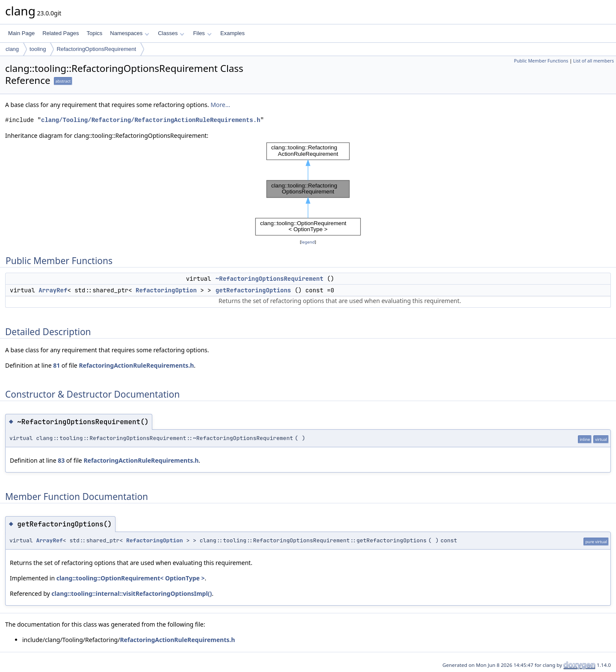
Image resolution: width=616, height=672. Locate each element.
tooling (38, 49)
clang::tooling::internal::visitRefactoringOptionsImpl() (132, 593)
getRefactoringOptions (253, 290)
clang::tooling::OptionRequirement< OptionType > (131, 578)
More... (220, 105)
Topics (94, 33)
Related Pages (61, 33)
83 (61, 460)
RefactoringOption (166, 290)
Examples (232, 33)
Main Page (21, 33)
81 (56, 365)
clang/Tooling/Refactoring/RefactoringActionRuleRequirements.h (151, 120)
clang (12, 49)
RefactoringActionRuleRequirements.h (136, 365)
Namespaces (129, 33)
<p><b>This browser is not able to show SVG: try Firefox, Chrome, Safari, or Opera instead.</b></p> (308, 189)
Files (202, 33)
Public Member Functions (541, 61)
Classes (171, 33)
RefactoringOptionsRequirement (96, 49)
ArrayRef (53, 290)
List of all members (594, 61)
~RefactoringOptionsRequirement (269, 279)
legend (308, 242)
